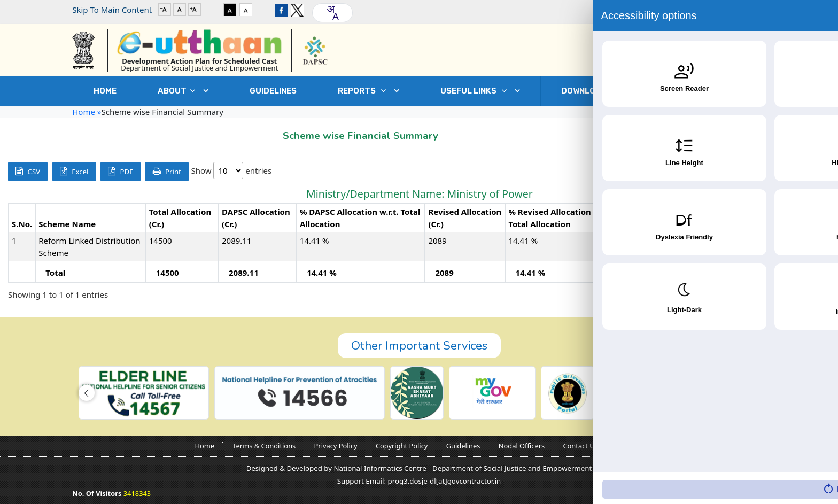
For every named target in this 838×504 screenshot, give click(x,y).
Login (732, 10)
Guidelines (463, 446)
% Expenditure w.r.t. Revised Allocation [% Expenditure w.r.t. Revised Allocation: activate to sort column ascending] (764, 218)
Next (813, 295)
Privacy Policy (336, 446)
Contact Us (704, 91)
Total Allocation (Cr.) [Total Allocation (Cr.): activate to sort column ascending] (180, 218)
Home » (87, 112)
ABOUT (179, 91)
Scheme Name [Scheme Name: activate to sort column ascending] (67, 224)
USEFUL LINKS (476, 91)
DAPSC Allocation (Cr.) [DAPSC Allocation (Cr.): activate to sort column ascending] (256, 218)
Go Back (744, 133)
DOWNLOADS (595, 91)
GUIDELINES (273, 91)
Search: (753, 171)
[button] (87, 393)
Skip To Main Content (112, 10)
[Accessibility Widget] (809, 472)
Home (105, 91)
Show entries (231, 170)
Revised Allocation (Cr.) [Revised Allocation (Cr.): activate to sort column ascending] (465, 218)
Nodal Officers (522, 446)
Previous (752, 295)
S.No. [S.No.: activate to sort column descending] (22, 224)
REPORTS (364, 91)
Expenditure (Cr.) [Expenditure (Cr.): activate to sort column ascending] (665, 218)
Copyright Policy (402, 446)
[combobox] (332, 13)
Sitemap (629, 446)
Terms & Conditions (264, 446)
